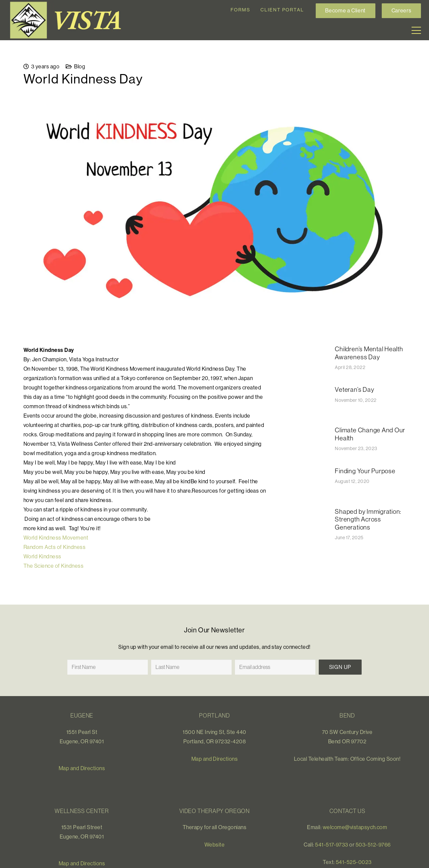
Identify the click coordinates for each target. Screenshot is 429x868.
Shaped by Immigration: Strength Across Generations (368, 519)
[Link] (68, 20)
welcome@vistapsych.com (355, 827)
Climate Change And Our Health (370, 434)
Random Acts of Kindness (54, 547)
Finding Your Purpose (365, 471)
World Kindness (42, 556)
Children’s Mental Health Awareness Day (369, 353)
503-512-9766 (373, 845)
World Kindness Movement (56, 538)
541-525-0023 (354, 862)
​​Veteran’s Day (354, 389)
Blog (80, 66)
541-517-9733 (332, 845)
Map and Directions (82, 768)
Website (214, 845)
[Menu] (416, 30)
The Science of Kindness (53, 566)
